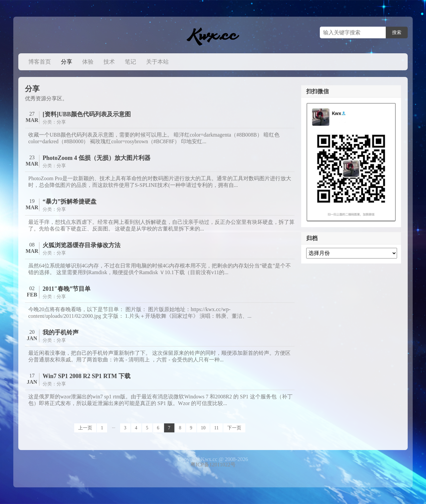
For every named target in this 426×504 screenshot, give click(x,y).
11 (216, 428)
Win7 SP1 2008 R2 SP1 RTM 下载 (87, 376)
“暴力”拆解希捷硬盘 (70, 202)
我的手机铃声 (61, 332)
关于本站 (157, 62)
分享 (67, 62)
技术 (109, 62)
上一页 (85, 428)
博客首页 (40, 62)
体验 (88, 62)
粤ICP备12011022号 (213, 465)
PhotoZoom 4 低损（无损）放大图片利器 (97, 158)
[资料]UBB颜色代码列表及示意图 (87, 114)
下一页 (234, 428)
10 (203, 428)
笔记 (130, 62)
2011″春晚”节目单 (67, 289)
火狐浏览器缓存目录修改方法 (82, 245)
